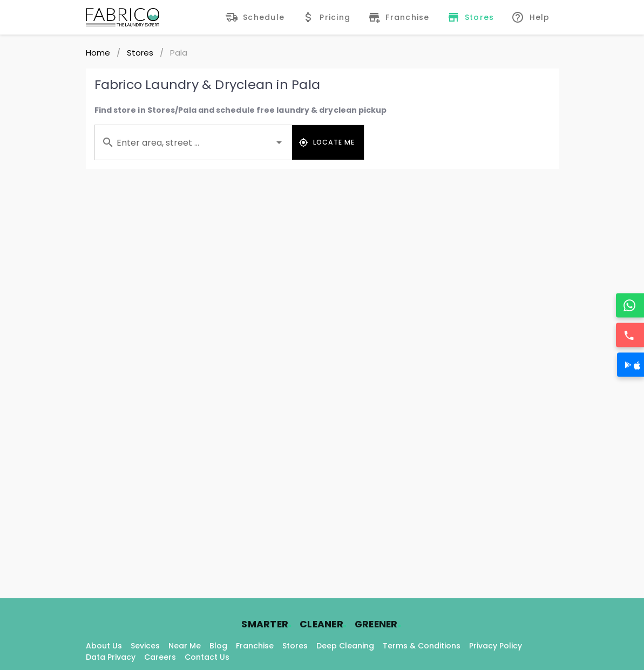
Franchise (255, 646)
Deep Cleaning (345, 646)
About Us (104, 646)
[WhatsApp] (631, 306)
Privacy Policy (496, 646)
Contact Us (207, 657)
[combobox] (194, 142)
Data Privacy (111, 657)
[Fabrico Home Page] (123, 17)
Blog (218, 646)
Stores (140, 53)
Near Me (185, 646)
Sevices (145, 646)
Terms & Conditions (422, 646)
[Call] (631, 335)
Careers (160, 657)
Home (98, 53)
